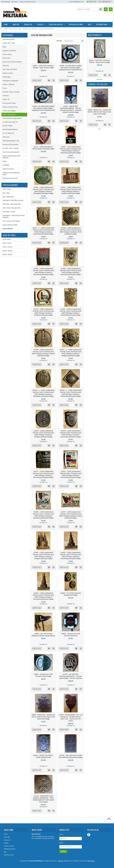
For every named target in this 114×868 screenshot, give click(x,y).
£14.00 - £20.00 (7, 247)
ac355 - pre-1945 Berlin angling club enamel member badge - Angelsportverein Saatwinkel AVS (71, 68)
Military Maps (7, 77)
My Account (15, 2)
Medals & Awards (8, 73)
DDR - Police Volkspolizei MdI (12, 208)
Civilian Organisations (9, 115)
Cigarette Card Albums (9, 51)
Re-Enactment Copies (9, 103)
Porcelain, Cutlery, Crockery (11, 92)
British (5, 161)
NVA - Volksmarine (8, 197)
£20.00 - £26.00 (7, 251)
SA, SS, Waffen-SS (8, 133)
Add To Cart (37, 80)
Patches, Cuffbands (9, 84)
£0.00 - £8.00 (7, 239)
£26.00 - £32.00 (7, 255)
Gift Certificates (6, 2)
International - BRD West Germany (13, 200)
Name (61, 834)
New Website (36, 834)
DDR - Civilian (7, 189)
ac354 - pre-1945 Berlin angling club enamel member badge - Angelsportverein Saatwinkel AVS (43, 108)
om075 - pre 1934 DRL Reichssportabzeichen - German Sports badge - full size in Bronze (71, 676)
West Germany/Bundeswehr (11, 152)
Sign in (22, 2)
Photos (5, 88)
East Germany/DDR (9, 39)
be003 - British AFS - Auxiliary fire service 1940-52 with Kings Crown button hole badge (43, 717)
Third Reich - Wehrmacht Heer (12, 204)
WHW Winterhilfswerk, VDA (11, 141)
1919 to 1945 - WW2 (15, 29)
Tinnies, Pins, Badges (30, 29)
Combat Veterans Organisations (12, 118)
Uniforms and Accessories (10, 145)
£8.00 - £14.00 (7, 243)
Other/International (8, 169)
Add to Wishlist (49, 80)
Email (61, 843)
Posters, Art (6, 99)
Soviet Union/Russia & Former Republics (12, 157)
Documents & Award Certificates (12, 62)
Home (6, 29)
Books (5, 47)
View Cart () (106, 2)
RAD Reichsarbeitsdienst (10, 129)
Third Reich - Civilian (9, 212)
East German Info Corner (10, 178)
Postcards (6, 96)
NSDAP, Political (8, 126)
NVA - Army (6, 193)
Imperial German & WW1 (10, 225)
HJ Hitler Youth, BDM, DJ (10, 122)
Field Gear (6, 66)
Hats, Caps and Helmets (10, 69)
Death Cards (6, 58)
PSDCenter (91, 861)
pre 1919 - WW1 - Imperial (11, 148)
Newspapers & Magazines (10, 81)
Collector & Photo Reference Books (11, 174)
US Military (6, 165)
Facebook (89, 835)
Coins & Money (7, 54)
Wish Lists (93, 2)
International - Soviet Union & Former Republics (14, 216)
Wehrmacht (6, 137)
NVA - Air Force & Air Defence (12, 221)
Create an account (30, 2)
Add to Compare (53, 80)
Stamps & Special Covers (10, 107)
